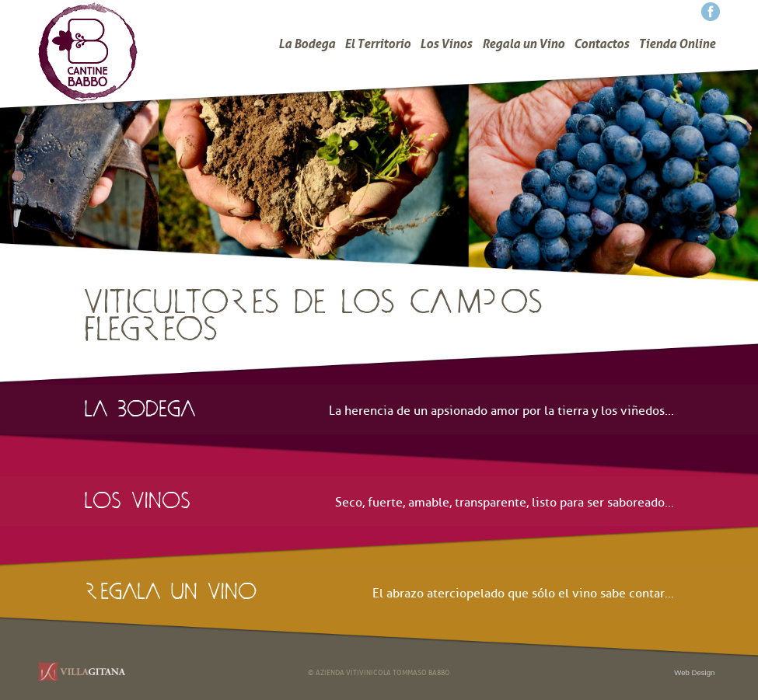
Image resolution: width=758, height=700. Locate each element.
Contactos (601, 44)
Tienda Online (677, 44)
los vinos (137, 496)
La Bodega (307, 44)
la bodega (140, 404)
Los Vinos (446, 44)
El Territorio (377, 44)
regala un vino (170, 587)
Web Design (694, 672)
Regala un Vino (523, 44)
